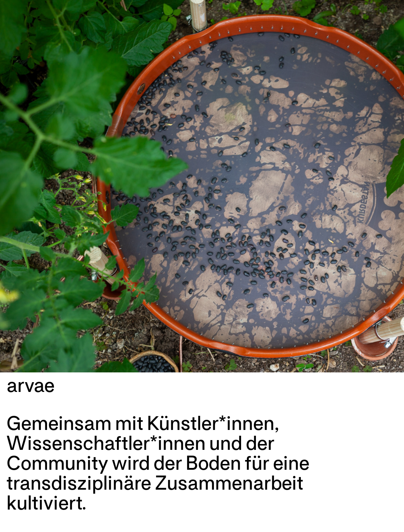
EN (396, 7)
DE (390, 7)
